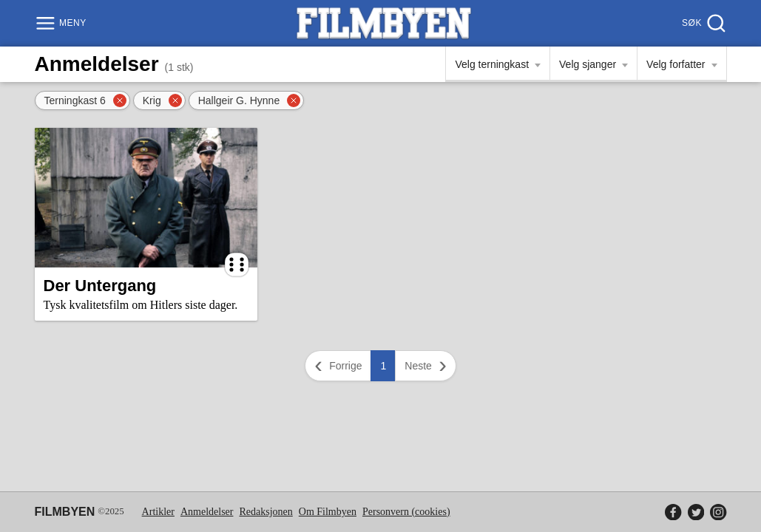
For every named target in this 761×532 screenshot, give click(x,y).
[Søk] (702, 23)
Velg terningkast (492, 64)
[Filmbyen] (384, 23)
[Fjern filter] (120, 100)
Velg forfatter (676, 64)
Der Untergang (100, 286)
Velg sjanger (588, 64)
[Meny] (62, 23)
